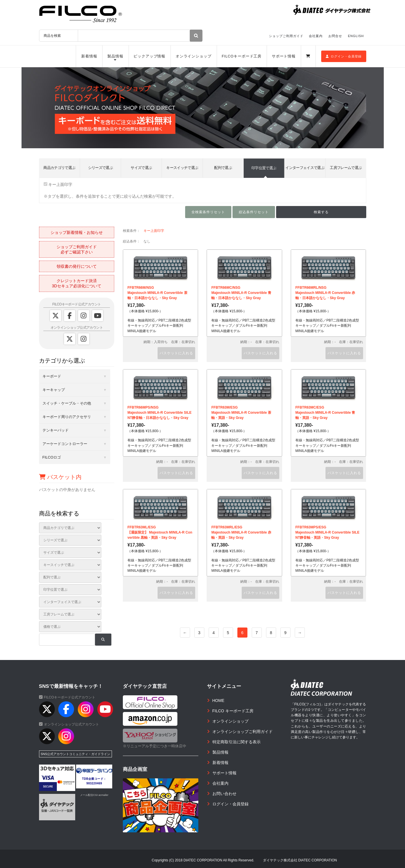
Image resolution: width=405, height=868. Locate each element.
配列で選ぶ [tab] (223, 168)
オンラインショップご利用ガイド (243, 732)
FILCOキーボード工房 (242, 56)
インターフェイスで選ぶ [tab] (305, 168)
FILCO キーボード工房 (233, 711)
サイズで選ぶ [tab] (141, 168)
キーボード (52, 376)
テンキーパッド (56, 430)
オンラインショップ (194, 56)
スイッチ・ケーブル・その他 (67, 403)
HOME (218, 700)
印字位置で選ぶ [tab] (264, 168)
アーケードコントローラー (65, 444)
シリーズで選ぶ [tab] (100, 168)
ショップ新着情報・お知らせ (77, 232)
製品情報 (115, 56)
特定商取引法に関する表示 (237, 742)
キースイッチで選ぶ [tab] (182, 168)
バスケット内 (60, 477)
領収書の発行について (77, 266)
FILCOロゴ (52, 457)
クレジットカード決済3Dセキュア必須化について (77, 283)
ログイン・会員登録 (344, 56)
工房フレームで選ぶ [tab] (346, 168)
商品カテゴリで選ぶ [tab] (59, 168)
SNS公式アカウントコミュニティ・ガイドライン (76, 754)
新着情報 (89, 56)
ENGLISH (356, 36)
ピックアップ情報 (149, 56)
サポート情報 (284, 56)
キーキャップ (54, 390)
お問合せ (335, 36)
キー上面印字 (58, 184)
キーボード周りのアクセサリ (67, 417)
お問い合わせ (224, 794)
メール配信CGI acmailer (94, 795)
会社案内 (316, 36)
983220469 (94, 783)
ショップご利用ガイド (286, 36)
